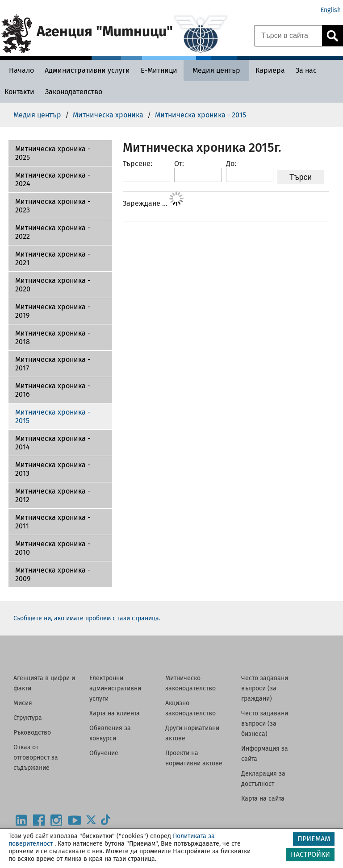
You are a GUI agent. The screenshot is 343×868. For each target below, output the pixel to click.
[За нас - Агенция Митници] (306, 70)
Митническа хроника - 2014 (53, 443)
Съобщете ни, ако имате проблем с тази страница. (87, 618)
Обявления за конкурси (110, 733)
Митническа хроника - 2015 (53, 416)
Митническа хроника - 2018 (53, 337)
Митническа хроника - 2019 (53, 311)
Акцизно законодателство (190, 708)
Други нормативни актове (192, 733)
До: (231, 164)
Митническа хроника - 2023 (53, 206)
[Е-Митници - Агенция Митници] (159, 70)
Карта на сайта (263, 799)
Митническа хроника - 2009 (53, 574)
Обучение (104, 753)
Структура (28, 718)
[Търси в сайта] (289, 36)
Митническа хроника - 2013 (53, 469)
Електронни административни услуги (115, 688)
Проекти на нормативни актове (194, 758)
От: (179, 164)
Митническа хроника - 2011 (53, 522)
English (331, 10)
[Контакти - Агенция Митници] (19, 92)
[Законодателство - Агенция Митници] (74, 92)
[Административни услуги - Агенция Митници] (87, 70)
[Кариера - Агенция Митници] (270, 70)
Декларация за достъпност (263, 779)
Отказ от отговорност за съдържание (36, 758)
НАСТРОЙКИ (310, 854)
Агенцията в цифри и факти (44, 683)
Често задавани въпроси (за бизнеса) (265, 724)
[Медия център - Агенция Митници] (216, 70)
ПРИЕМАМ (314, 839)
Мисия (23, 703)
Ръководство (32, 733)
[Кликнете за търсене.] (332, 36)
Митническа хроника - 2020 (53, 285)
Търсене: (138, 164)
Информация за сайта (265, 754)
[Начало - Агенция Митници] (19, 70)
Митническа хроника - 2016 (53, 390)
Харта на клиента (115, 713)
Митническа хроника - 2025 (53, 153)
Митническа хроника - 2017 (53, 364)
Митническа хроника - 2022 (53, 232)
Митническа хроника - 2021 (53, 258)
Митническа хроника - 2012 (53, 495)
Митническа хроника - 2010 (53, 548)
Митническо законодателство (190, 683)
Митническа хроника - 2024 (53, 179)
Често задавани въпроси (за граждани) (265, 688)
